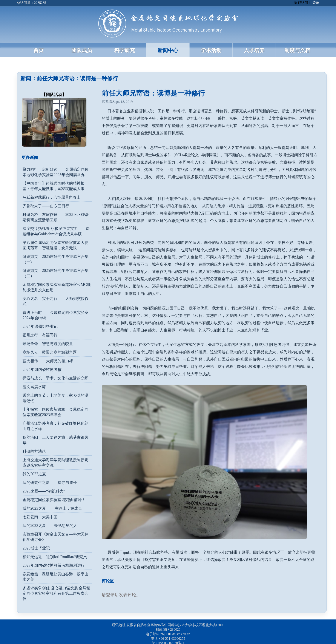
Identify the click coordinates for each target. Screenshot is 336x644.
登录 (316, 3)
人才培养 (254, 50)
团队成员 (82, 50)
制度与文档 (297, 50)
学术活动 (211, 50)
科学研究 (125, 50)
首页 (38, 50)
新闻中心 (168, 50)
